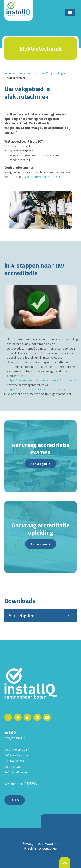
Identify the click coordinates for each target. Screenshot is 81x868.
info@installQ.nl (15, 738)
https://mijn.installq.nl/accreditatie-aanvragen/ (38, 389)
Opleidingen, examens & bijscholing (39, 73)
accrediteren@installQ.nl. (44, 177)
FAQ (13, 800)
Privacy (27, 843)
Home (8, 73)
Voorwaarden (49, 843)
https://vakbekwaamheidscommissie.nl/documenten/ (43, 380)
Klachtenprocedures (40, 848)
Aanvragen (39, 464)
